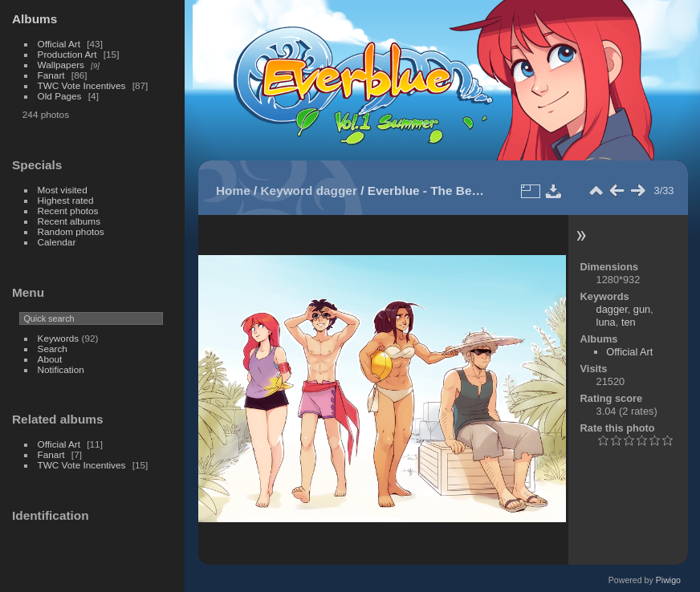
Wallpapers (61, 65)
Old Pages (60, 96)
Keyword (287, 191)
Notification (61, 369)
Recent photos (68, 211)
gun (642, 309)
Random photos (71, 231)
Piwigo (668, 580)
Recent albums (69, 221)
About (50, 359)
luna (606, 322)
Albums (35, 19)
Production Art (67, 54)
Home (233, 191)
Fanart (51, 75)
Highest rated (66, 200)
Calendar (57, 242)
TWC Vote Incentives (82, 85)
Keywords (59, 338)
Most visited (63, 190)
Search (53, 349)
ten (629, 322)
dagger (337, 191)
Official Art (59, 44)
